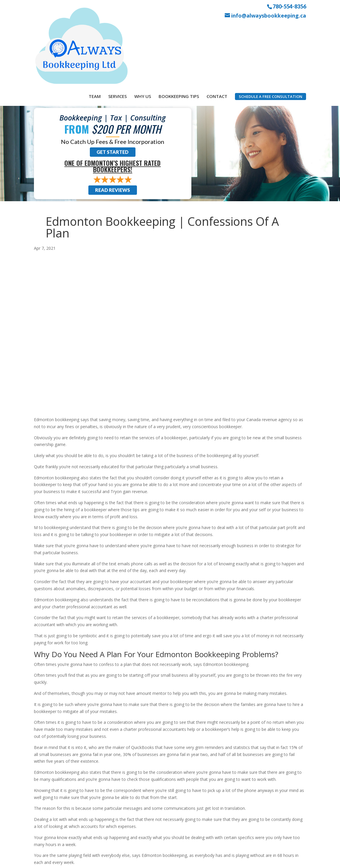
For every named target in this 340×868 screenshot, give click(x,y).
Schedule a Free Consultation (271, 29)
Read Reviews (113, 127)
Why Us (143, 29)
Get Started (113, 89)
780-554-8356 (289, 6)
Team (95, 29)
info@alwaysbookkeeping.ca (269, 16)
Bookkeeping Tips (179, 29)
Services (117, 29)
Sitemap (138, 860)
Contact (217, 29)
